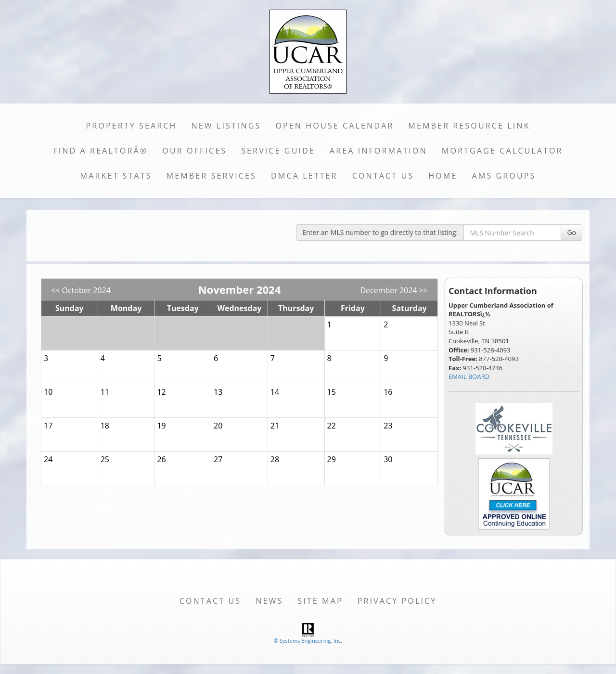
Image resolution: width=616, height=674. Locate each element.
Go (571, 232)
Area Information (379, 151)
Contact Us (383, 176)
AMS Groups (504, 176)
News (269, 601)
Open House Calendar (334, 126)
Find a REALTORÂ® (100, 151)
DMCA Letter (304, 176)
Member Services (212, 176)
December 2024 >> (394, 290)
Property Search (132, 126)
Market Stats (116, 176)
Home (443, 176)
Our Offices (194, 151)
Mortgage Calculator (502, 151)
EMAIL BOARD (469, 376)
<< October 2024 (81, 290)
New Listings (226, 126)
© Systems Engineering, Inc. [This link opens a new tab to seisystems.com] (308, 641)
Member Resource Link (469, 126)
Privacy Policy (397, 601)
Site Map (320, 601)
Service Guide (278, 151)
